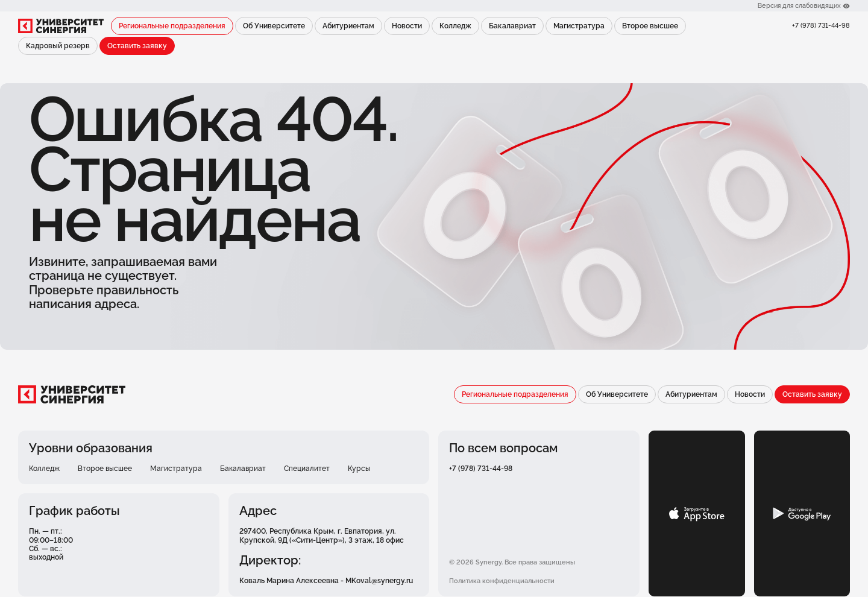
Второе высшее (650, 26)
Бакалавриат (512, 26)
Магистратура (579, 26)
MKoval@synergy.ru (379, 581)
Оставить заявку (137, 46)
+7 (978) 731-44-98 (821, 25)
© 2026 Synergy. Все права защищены (512, 562)
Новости (407, 26)
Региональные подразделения (172, 26)
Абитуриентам (348, 26)
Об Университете (274, 26)
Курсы (359, 469)
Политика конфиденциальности (502, 581)
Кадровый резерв (58, 46)
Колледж (455, 26)
